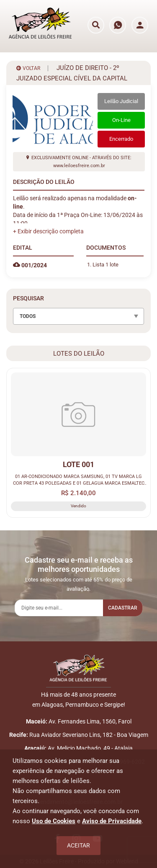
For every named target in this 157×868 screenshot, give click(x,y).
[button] (48, 231)
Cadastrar (123, 608)
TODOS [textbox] (28, 316)
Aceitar (78, 845)
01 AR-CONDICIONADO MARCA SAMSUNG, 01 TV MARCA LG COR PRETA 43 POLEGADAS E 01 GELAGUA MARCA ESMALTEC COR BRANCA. (79, 480)
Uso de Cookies (54, 821)
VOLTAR (28, 68)
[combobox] (78, 316)
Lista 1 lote (106, 265)
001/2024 (30, 265)
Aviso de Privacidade (112, 821)
